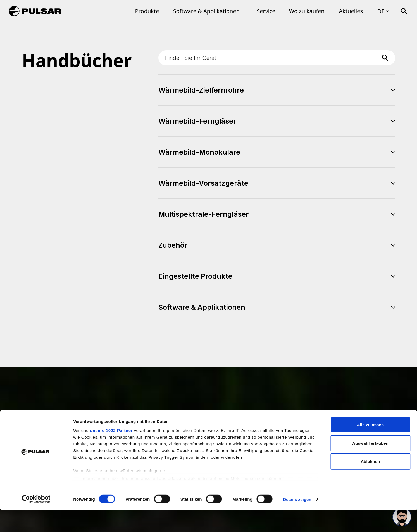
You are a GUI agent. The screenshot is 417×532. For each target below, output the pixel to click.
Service (266, 11)
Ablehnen (370, 483)
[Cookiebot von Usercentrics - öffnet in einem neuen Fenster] (36, 521)
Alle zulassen (370, 447)
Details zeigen (297, 521)
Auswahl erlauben (370, 465)
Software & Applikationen (206, 11)
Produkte (147, 11)
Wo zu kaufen (307, 11)
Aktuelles (351, 11)
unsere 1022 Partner (111, 452)
